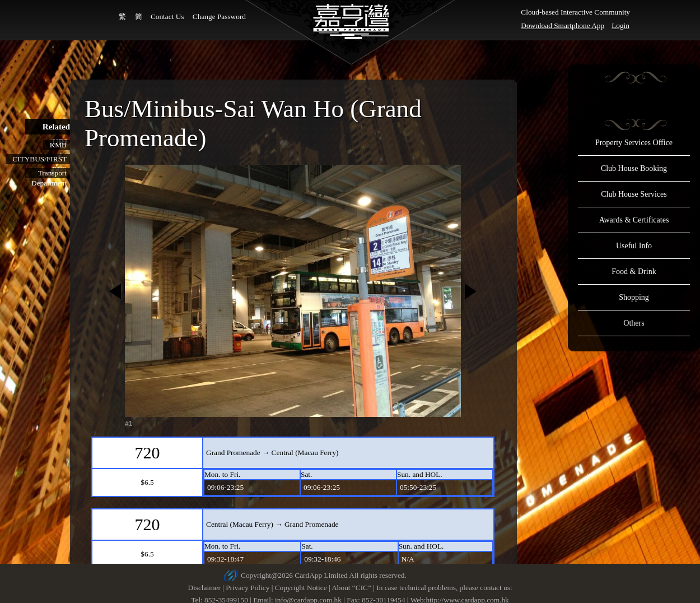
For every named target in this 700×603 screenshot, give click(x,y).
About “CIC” (351, 588)
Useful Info (634, 246)
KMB (58, 145)
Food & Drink (634, 272)
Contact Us (167, 17)
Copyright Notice (301, 588)
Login (620, 25)
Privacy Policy (248, 588)
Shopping (634, 297)
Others (634, 323)
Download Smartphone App (563, 25)
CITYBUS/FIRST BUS (39, 159)
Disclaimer (204, 588)
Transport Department (49, 173)
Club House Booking (634, 168)
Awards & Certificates (634, 220)
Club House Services (634, 194)
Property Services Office (634, 143)
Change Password (219, 17)
